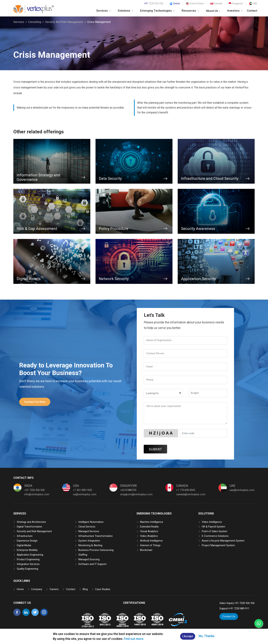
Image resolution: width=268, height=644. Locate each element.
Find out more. (133, 639)
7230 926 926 (154, 3)
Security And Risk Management (64, 22)
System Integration (89, 541)
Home (20, 589)
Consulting (35, 22)
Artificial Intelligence (151, 541)
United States (195, 3)
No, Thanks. (208, 636)
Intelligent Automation (91, 522)
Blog (85, 589)
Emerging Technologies (157, 11)
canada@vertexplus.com (191, 494)
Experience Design (27, 541)
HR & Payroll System (213, 527)
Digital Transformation (29, 527)
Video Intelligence (212, 522)
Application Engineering (30, 555)
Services (104, 11)
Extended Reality (149, 527)
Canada (216, 3)
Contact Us (229, 616)
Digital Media (24, 545)
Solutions (126, 11)
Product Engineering (28, 559)
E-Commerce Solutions (215, 536)
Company (37, 589)
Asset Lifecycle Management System (223, 541)
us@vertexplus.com (85, 494)
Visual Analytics (149, 531)
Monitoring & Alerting (90, 545)
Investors (235, 11)
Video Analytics (149, 536)
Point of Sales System (215, 531)
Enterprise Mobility (27, 550)
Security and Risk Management (34, 531)
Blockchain (146, 550)
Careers (54, 589)
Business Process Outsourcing (96, 550)
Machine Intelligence (152, 522)
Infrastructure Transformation (96, 536)
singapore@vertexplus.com (136, 494)
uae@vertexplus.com (242, 490)
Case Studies (103, 589)
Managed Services (89, 531)
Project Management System (218, 545)
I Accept (188, 636)
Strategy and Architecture (31, 522)
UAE (253, 3)
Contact (252, 11)
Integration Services (28, 564)
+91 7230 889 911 (239, 608)
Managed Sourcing (89, 559)
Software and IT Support (92, 564)
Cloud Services (87, 527)
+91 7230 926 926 (34, 490)
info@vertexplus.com (37, 494)
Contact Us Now (36, 402)
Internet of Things (150, 545)
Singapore (236, 3)
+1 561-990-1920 (82, 490)
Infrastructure (25, 536)
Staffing (83, 555)
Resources (190, 11)
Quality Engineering (27, 569)
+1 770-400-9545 (186, 490)
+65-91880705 (128, 490)
